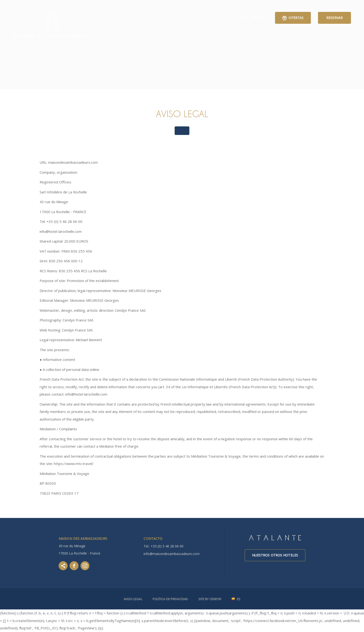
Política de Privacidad (170, 599)
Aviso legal (133, 599)
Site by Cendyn (210, 599)
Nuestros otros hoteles (275, 555)
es (239, 599)
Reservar (334, 18)
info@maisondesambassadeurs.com (172, 554)
